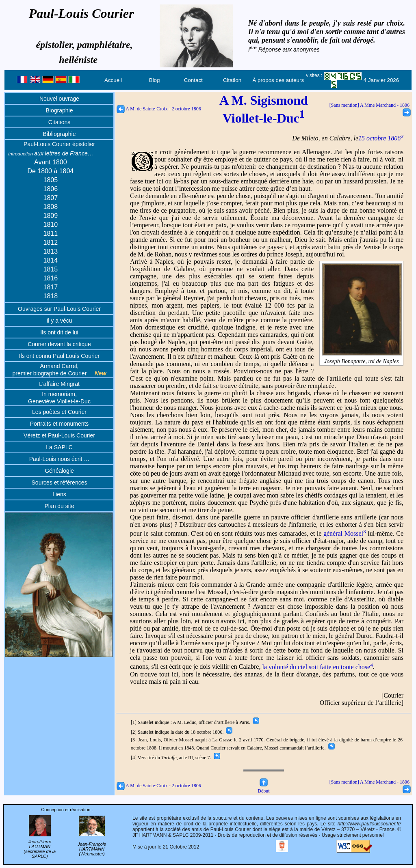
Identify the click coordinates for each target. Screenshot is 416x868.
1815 (51, 269)
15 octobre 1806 (381, 138)
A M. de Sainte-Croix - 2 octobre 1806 (159, 109)
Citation (232, 80)
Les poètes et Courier (59, 412)
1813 (51, 251)
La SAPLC (59, 447)
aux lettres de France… (51, 153)
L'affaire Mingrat (59, 384)
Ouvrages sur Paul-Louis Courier (59, 309)
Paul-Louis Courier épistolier (59, 144)
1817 (51, 287)
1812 (51, 242)
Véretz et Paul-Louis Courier (59, 435)
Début (263, 788)
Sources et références (60, 482)
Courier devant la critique (59, 344)
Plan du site (59, 506)
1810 (51, 225)
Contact (193, 80)
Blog (155, 80)
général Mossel (345, 533)
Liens (59, 494)
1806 (51, 189)
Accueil (113, 80)
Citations (59, 122)
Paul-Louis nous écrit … (60, 459)
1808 (51, 207)
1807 (51, 198)
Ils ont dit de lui (59, 332)
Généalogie (59, 471)
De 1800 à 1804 (50, 171)
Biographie (60, 110)
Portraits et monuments (60, 424)
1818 (51, 296)
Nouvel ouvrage (59, 99)
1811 (51, 234)
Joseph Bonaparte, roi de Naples (362, 358)
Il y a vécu (59, 321)
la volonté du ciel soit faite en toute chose (317, 667)
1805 (51, 180)
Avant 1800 (51, 162)
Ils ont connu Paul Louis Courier (59, 356)
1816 (51, 278)
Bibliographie (60, 134)
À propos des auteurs (278, 80)
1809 (51, 216)
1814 (51, 260)
